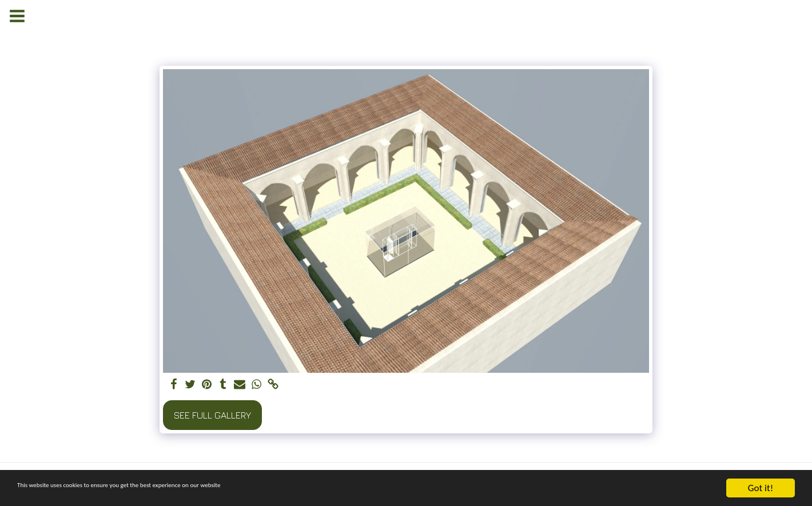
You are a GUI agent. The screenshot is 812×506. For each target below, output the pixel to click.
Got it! (761, 488)
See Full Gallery (212, 415)
